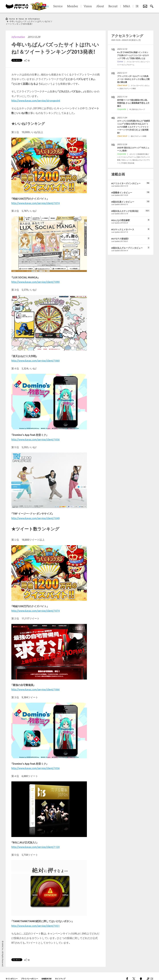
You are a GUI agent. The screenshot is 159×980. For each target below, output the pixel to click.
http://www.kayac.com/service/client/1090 (35, 277)
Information (18, 32)
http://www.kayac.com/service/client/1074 (35, 198)
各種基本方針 (47, 974)
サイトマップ (60, 974)
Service (58, 6)
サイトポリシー (12, 974)
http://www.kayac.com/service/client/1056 (35, 434)
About (100, 6)
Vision (88, 6)
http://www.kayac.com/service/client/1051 (35, 921)
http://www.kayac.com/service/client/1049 (35, 513)
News (21, 19)
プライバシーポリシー (30, 974)
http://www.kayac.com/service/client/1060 (35, 356)
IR (137, 6)
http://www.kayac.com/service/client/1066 (35, 684)
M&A (127, 6)
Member (73, 6)
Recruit (113, 6)
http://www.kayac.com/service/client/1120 (35, 842)
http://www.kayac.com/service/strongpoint (36, 95)
